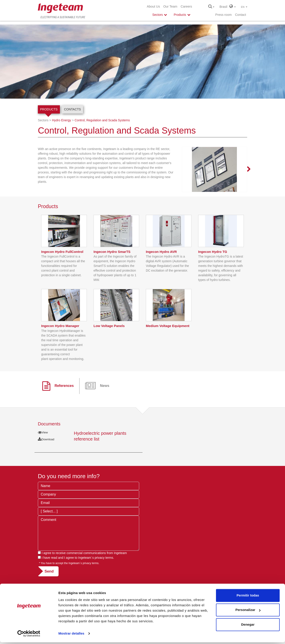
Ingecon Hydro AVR (161, 268)
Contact (240, 15)
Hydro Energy (61, 120)
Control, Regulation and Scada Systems (102, 120)
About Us (153, 6)
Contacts (72, 109)
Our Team (170, 6)
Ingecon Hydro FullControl (62, 268)
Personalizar (248, 612)
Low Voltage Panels (109, 342)
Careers (186, 6)
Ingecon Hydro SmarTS (112, 268)
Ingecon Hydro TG (213, 268)
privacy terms (104, 574)
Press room (224, 15)
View (43, 448)
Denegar (248, 626)
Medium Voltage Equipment (168, 342)
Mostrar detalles (71, 635)
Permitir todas (248, 597)
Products (49, 109)
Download (46, 455)
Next (246, 169)
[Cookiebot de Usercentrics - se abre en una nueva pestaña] (29, 635)
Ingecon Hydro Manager (60, 342)
